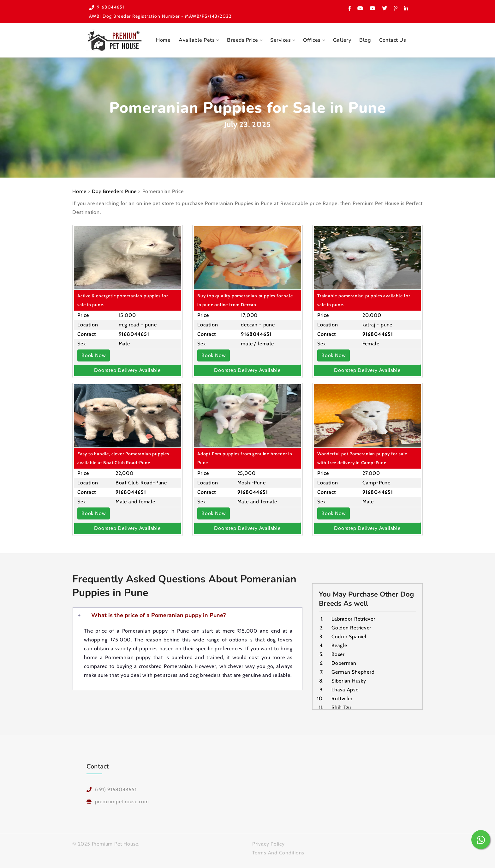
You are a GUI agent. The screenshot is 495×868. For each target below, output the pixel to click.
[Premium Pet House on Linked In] (406, 8)
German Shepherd (353, 671)
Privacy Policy (268, 843)
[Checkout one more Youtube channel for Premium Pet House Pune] (373, 8)
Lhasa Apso (345, 689)
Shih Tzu (342, 707)
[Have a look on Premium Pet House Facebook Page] (350, 8)
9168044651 (111, 7)
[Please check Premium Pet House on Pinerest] (396, 8)
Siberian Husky (349, 680)
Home (163, 39)
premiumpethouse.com (122, 801)
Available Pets (197, 39)
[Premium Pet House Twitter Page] (385, 8)
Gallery (342, 39)
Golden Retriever (352, 627)
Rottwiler (342, 698)
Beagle (340, 645)
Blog (365, 39)
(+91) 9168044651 (116, 789)
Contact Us (393, 39)
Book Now (94, 355)
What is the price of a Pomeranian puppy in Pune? (158, 615)
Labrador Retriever (353, 618)
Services (280, 39)
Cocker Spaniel (349, 636)
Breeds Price (242, 39)
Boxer (338, 654)
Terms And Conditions (279, 852)
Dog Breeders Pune (115, 191)
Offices (312, 39)
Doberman (344, 662)
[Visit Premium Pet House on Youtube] (360, 8)
